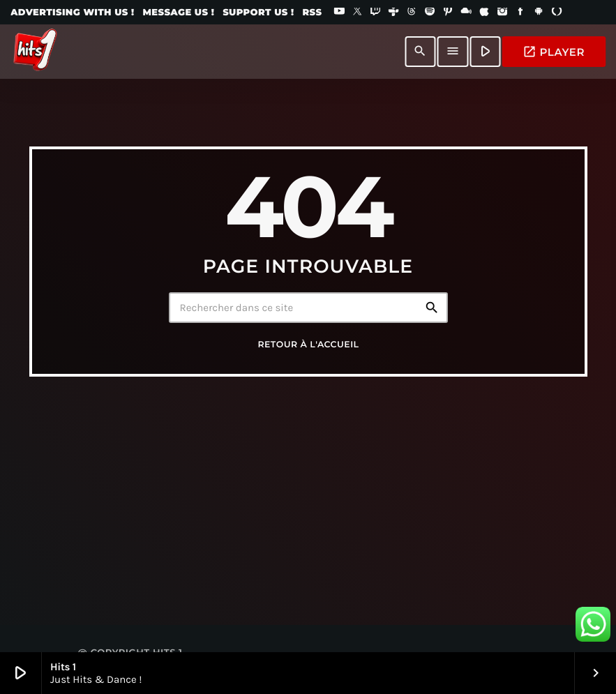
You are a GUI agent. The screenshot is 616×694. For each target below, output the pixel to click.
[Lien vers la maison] (35, 52)
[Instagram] (502, 13)
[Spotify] (430, 13)
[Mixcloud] (466, 13)
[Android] (539, 13)
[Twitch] (375, 13)
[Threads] (412, 13)
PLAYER (554, 52)
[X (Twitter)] (357, 13)
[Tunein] (393, 13)
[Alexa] (557, 13)
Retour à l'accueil (308, 345)
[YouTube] (339, 13)
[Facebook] (520, 13)
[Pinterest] (448, 13)
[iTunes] (484, 13)
